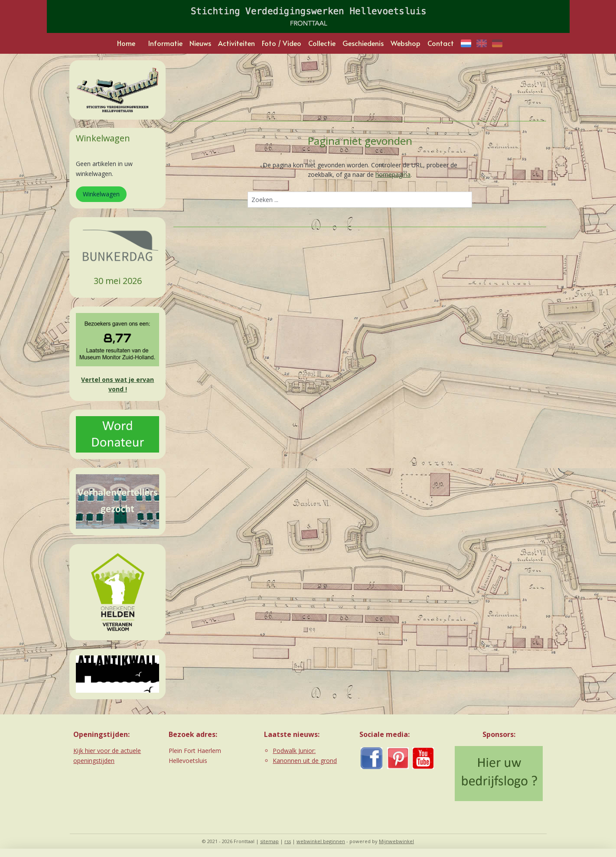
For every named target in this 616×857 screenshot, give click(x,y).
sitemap (269, 841)
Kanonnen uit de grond (305, 761)
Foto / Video (282, 43)
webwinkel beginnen (321, 841)
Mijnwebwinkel (396, 841)
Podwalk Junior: (294, 751)
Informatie (165, 43)
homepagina (393, 174)
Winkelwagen (101, 194)
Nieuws (200, 43)
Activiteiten (236, 43)
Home (126, 43)
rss (288, 841)
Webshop (406, 43)
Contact (441, 43)
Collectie (322, 43)
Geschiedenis (363, 43)
